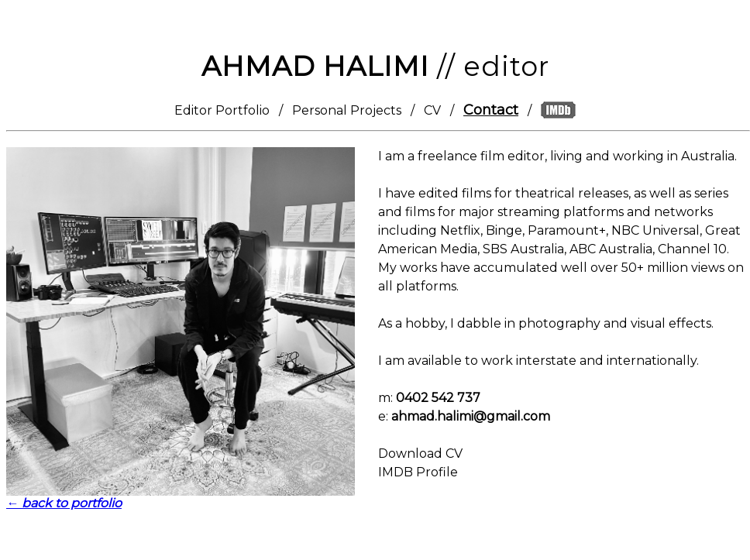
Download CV (420, 453)
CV (432, 110)
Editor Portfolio (222, 110)
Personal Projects (347, 110)
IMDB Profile (418, 472)
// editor (375, 66)
